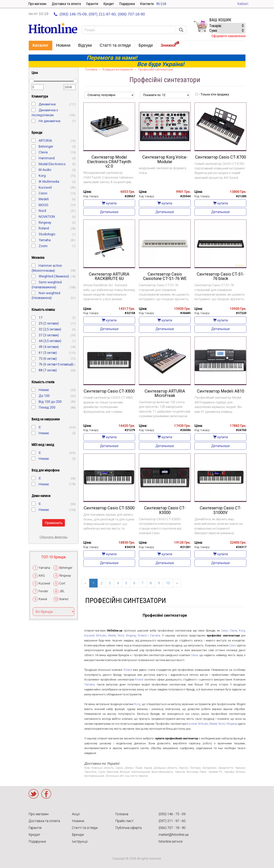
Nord (42, 211)
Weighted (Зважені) (54, 276)
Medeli (44, 199)
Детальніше (109, 212)
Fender (43, 591)
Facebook (46, 794)
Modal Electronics (52, 164)
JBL (62, 591)
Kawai (43, 599)
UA (164, 4)
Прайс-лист (124, 821)
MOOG (43, 205)
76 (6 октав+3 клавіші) (56, 364)
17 (41, 318)
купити (109, 203)
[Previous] (85, 583)
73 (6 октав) (48, 359)
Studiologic (47, 234)
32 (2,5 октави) (50, 329)
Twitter (33, 794)
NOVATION (47, 217)
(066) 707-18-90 (131, 14)
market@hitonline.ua (174, 835)
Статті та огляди (85, 828)
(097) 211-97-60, (103, 14)
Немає (44, 390)
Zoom (43, 246)
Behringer (46, 146)
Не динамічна (49, 121)
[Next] (177, 583)
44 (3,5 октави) (50, 341)
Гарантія (92, 4)
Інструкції (80, 841)
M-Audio (45, 170)
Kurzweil (45, 187)
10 (168, 583)
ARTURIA (45, 141)
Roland (44, 228)
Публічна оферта (128, 828)
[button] (41, 46)
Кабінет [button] (243, 4)
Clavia (43, 152)
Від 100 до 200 (50, 402)
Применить (54, 523)
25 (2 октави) (49, 323)
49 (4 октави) (49, 347)
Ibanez (64, 599)
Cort (62, 583)
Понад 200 (47, 407)
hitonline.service (171, 841)
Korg (42, 176)
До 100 (44, 396)
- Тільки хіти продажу (212, 94)
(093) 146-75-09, (74, 14)
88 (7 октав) (48, 370)
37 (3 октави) (49, 335)
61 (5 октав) (48, 353)
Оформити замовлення (228, 36)
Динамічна (47, 104)
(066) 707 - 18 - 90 (172, 828)
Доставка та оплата (66, 4)
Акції (76, 814)
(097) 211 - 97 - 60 (172, 821)
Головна (122, 814)
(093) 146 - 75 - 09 (172, 814)
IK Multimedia (49, 182)
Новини (78, 821)
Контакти (147, 4)
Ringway (45, 222)
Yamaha (45, 240)
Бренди (78, 835)
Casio (43, 193)
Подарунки (127, 4)
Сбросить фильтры (54, 537)
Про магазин (37, 4)
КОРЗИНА (201, 26)
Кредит (109, 4)
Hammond (47, 158)
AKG (42, 575)
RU (158, 4)
